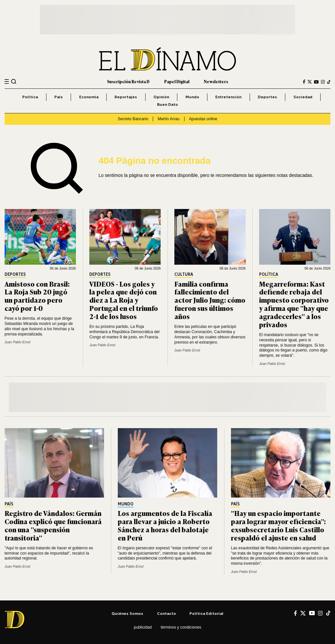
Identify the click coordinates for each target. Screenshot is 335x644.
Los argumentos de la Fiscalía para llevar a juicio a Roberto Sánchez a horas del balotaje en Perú (165, 525)
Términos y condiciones (181, 627)
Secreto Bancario (133, 119)
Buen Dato (167, 104)
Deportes (267, 97)
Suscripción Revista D (128, 82)
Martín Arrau (169, 119)
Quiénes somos (127, 613)
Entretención (228, 97)
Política (30, 97)
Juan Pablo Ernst (18, 342)
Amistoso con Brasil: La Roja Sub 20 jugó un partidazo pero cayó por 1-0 (37, 296)
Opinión (161, 97)
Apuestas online (203, 119)
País (59, 97)
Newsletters (216, 82)
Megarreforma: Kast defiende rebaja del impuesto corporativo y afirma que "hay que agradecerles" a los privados (294, 304)
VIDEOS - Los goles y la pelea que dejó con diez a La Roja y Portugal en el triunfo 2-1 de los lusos (124, 300)
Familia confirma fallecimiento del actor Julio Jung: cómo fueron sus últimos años (210, 300)
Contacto (167, 613)
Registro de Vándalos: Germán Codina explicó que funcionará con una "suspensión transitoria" (53, 525)
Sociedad (303, 97)
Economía (89, 97)
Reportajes (126, 97)
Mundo (192, 97)
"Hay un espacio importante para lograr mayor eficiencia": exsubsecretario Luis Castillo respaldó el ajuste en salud (278, 525)
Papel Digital (177, 82)
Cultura (184, 275)
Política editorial (206, 613)
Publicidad (143, 627)
